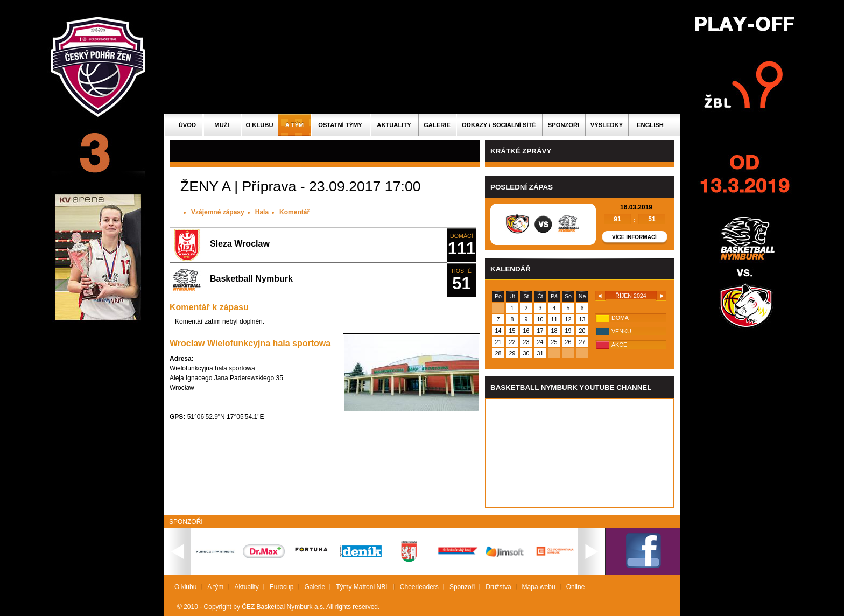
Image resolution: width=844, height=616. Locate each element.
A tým (294, 125)
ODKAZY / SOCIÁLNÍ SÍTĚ (499, 125)
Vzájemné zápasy (218, 212)
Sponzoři (564, 125)
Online (576, 587)
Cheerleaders (419, 587)
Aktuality (394, 125)
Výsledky (607, 125)
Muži (221, 125)
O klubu (260, 125)
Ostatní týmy (340, 125)
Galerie (437, 125)
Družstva (498, 587)
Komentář (294, 212)
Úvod (187, 125)
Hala (262, 212)
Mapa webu (539, 587)
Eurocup (282, 587)
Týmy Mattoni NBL (363, 587)
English (650, 125)
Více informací (634, 237)
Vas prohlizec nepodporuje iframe (580, 453)
